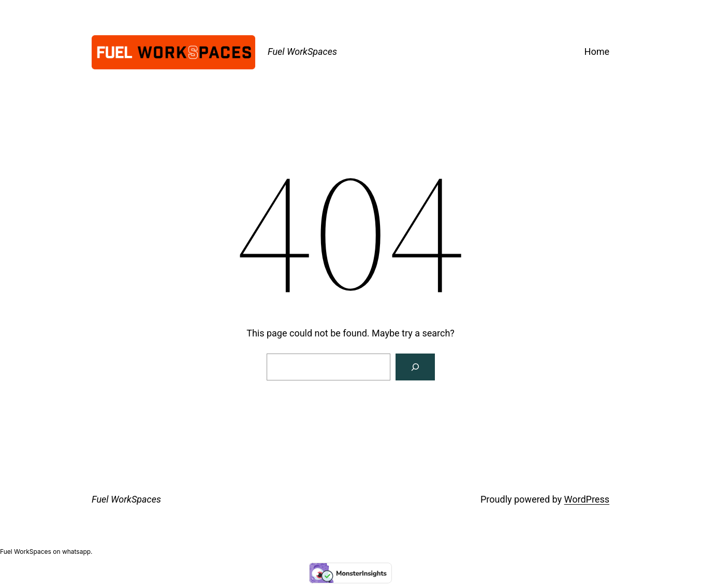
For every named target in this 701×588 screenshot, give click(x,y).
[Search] (415, 367)
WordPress (587, 499)
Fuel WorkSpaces (302, 52)
